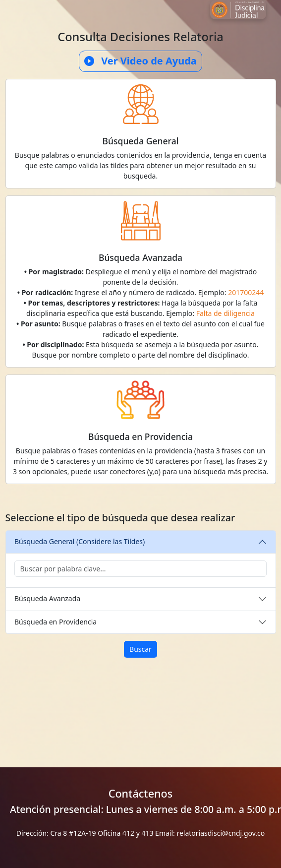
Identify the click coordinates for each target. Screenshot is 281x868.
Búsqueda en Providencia (56, 622)
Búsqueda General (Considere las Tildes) (80, 541)
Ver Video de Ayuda (140, 61)
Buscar (140, 649)
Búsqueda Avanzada (47, 598)
